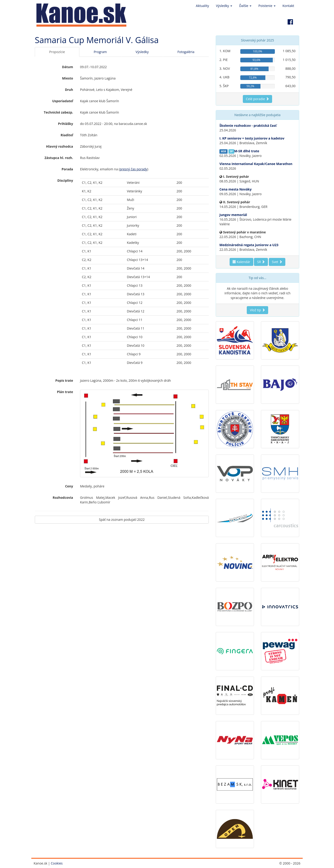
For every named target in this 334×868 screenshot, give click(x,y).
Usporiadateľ (63, 101)
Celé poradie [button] (257, 99)
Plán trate (65, 392)
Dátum (67, 67)
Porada (67, 169)
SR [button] (261, 262)
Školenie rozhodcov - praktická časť (248, 126)
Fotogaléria (186, 52)
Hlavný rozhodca (60, 146)
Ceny (69, 486)
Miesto (68, 78)
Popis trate (64, 380)
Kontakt (288, 6)
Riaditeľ (67, 135)
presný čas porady (133, 169)
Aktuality (202, 6)
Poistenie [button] (267, 6)
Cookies (57, 863)
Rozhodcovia (63, 498)
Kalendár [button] (241, 262)
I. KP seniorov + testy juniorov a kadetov (252, 138)
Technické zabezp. (58, 112)
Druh (69, 90)
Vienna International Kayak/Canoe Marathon (256, 164)
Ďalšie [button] (245, 6)
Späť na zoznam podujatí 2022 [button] (122, 520)
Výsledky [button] (224, 6)
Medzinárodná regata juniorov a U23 (249, 245)
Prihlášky (66, 124)
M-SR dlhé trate (247, 151)
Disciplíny (65, 180)
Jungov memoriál (233, 215)
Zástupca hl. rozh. (59, 158)
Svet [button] (277, 262)
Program (100, 52)
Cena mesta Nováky (236, 189)
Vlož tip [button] (257, 310)
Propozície (57, 52)
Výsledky (142, 52)
